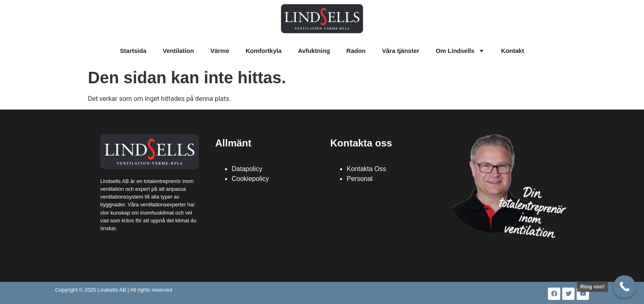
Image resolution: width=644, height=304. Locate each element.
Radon (356, 51)
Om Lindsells (460, 51)
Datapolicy (247, 169)
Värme (220, 51)
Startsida (133, 51)
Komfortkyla (264, 51)
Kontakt (513, 51)
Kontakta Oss (366, 169)
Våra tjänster (401, 51)
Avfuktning (314, 51)
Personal (360, 179)
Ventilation (178, 51)
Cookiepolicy (250, 179)
